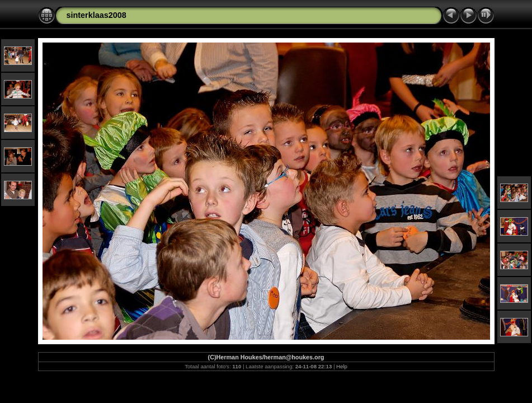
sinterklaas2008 (96, 15)
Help (342, 366)
